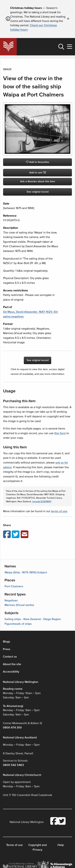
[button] (61, 47)
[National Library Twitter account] (62, 821)
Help (61, 845)
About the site (12, 664)
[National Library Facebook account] (54, 821)
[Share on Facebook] (7, 535)
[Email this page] (25, 535)
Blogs (7, 642)
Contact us (10, 657)
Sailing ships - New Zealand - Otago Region (33, 619)
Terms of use (14, 845)
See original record (38, 192)
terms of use (59, 511)
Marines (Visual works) (19, 605)
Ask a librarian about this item (38, 181)
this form (60, 433)
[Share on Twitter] (16, 535)
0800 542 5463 (13, 765)
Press (7, 649)
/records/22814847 (42, 502)
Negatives (11, 601)
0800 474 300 (12, 728)
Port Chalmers (14, 586)
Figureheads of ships (18, 624)
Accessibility (11, 672)
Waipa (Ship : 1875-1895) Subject (26, 572)
